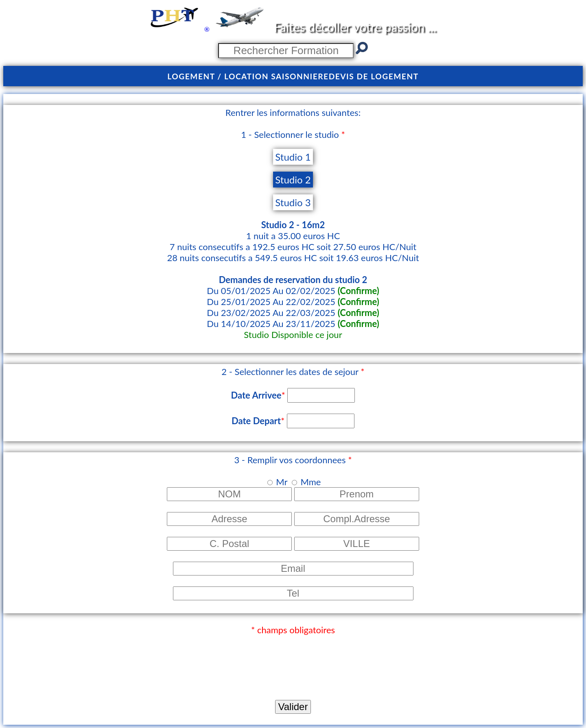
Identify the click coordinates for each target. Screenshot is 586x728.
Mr (282, 482)
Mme (310, 482)
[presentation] (65, 662)
